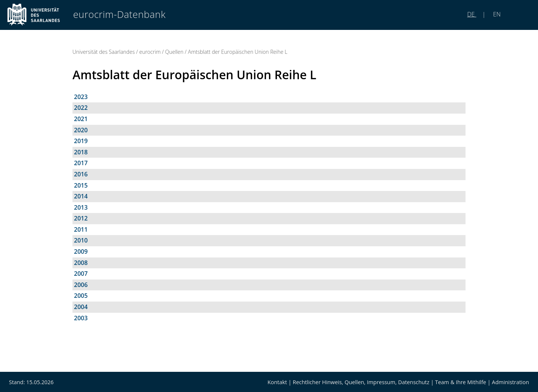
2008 (81, 263)
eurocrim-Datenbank (120, 14)
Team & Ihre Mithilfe (461, 382)
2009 (81, 251)
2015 (81, 185)
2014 (81, 196)
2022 (81, 108)
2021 (81, 119)
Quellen (174, 52)
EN (496, 14)
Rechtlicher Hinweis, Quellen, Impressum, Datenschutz (361, 382)
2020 (81, 130)
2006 (81, 285)
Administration (511, 382)
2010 (81, 240)
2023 (81, 97)
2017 (81, 163)
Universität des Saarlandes (104, 52)
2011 (81, 229)
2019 (81, 141)
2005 (81, 296)
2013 (81, 207)
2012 (81, 218)
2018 (81, 152)
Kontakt (277, 382)
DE (472, 14)
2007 (81, 274)
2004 (81, 307)
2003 (81, 318)
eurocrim (150, 52)
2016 (81, 174)
